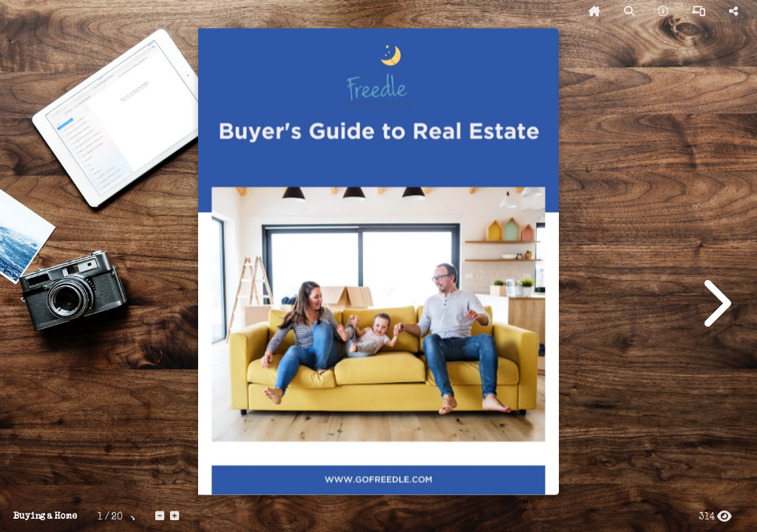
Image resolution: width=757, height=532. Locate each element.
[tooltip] (594, 12)
